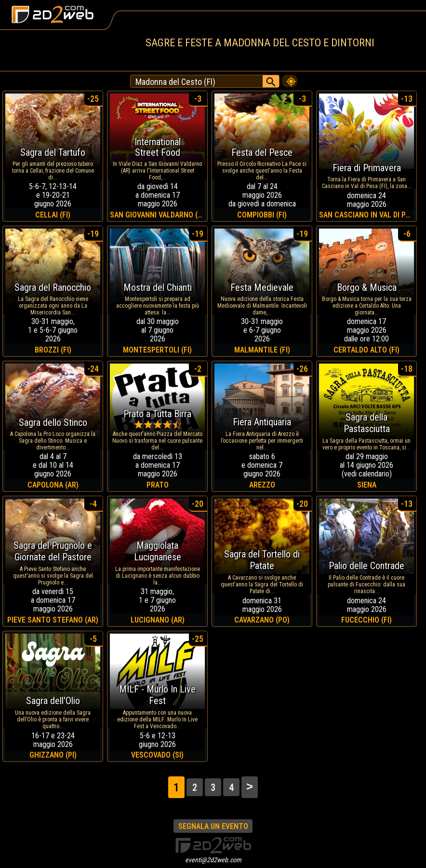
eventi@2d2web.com (213, 860)
